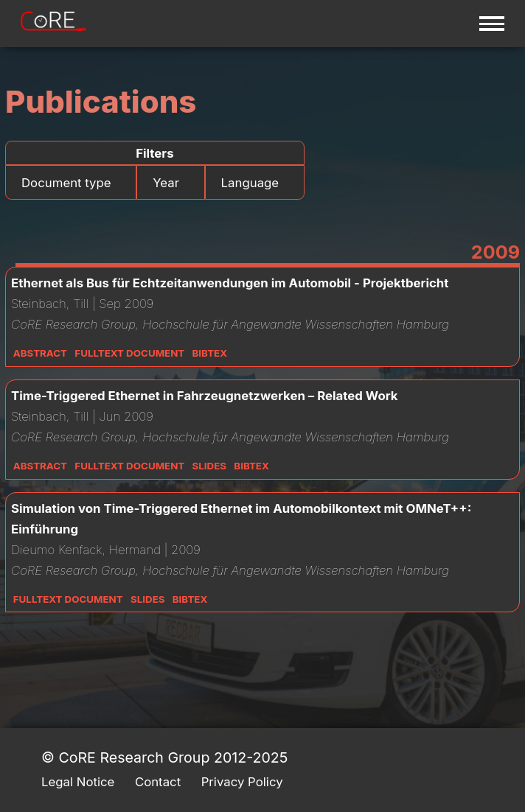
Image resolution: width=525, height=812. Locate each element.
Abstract (40, 353)
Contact (158, 782)
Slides (209, 466)
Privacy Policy (242, 782)
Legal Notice (78, 782)
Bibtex (210, 353)
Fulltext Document (129, 353)
